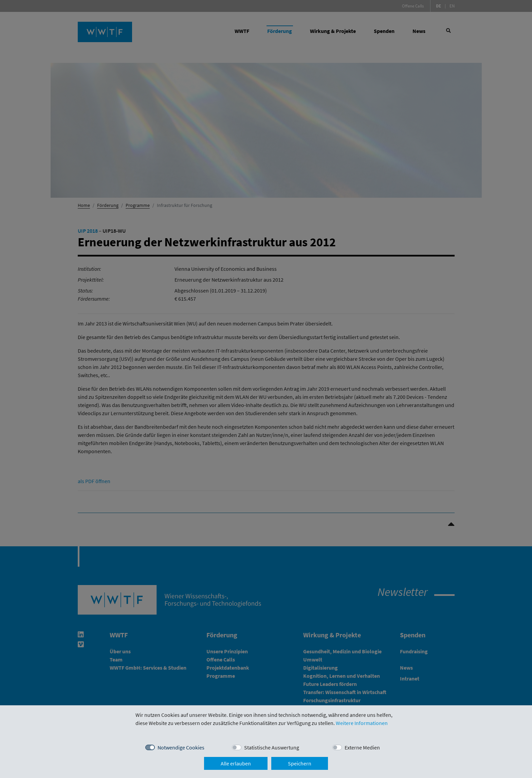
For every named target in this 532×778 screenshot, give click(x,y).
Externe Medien (362, 747)
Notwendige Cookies (181, 747)
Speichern (300, 763)
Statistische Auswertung (272, 747)
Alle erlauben (236, 763)
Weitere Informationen (362, 723)
